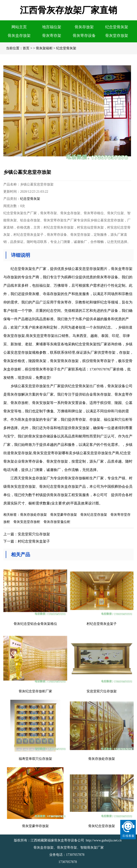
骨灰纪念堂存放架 (94, 515)
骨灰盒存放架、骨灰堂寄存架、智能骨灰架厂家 (69, 848)
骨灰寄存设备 (84, 36)
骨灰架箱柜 (44, 48)
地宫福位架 (52, 27)
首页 (26, 48)
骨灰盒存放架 (19, 36)
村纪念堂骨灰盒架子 (34, 541)
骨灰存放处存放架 (33, 515)
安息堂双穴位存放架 (34, 534)
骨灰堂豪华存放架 (64, 515)
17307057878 (75, 855)
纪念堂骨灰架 (117, 27)
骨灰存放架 (84, 27)
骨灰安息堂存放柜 (27, 522)
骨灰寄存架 (52, 36)
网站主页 (19, 27)
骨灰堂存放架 (117, 36)
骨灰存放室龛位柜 (57, 522)
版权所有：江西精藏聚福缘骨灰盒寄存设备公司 (49, 840)
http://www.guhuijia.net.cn (104, 840)
